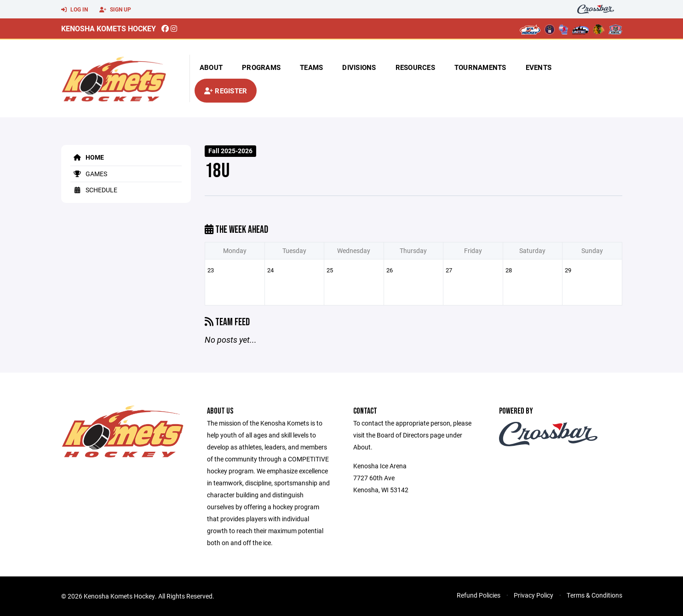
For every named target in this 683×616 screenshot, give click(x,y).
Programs (261, 67)
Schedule (94, 190)
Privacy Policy (534, 595)
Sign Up (115, 10)
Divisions (359, 67)
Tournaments (480, 67)
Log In (75, 10)
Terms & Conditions (594, 595)
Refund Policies (479, 595)
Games (89, 174)
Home (87, 157)
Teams (311, 67)
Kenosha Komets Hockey (109, 28)
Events (539, 67)
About (211, 67)
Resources (415, 67)
